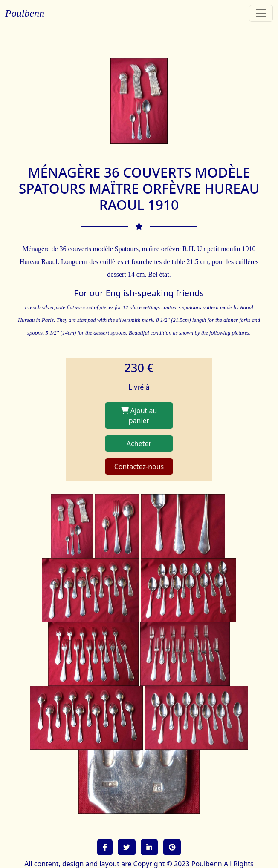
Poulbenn (25, 13)
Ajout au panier (139, 415)
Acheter (139, 444)
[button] (105, 847)
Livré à (139, 387)
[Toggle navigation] (261, 13)
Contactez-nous (139, 467)
